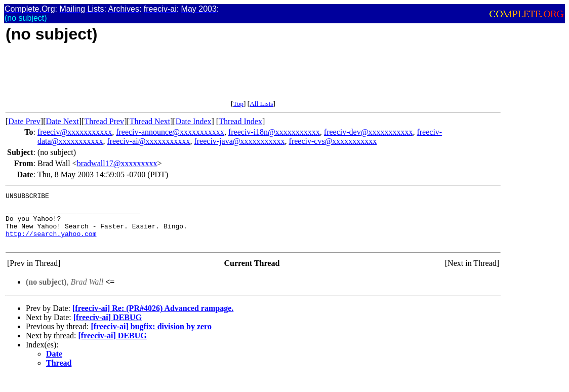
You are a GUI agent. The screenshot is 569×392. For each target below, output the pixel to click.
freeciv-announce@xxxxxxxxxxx (170, 132)
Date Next (63, 121)
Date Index (194, 121)
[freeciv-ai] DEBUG (108, 328)
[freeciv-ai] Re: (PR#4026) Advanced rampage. (153, 319)
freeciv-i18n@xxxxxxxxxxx (274, 132)
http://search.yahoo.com (51, 243)
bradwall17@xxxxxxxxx (117, 163)
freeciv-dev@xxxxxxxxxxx (369, 132)
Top (238, 104)
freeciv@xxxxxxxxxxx (75, 132)
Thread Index (240, 121)
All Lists (261, 104)
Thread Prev (104, 121)
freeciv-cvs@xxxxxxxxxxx (333, 141)
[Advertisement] (190, 77)
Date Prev (24, 121)
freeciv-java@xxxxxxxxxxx (239, 141)
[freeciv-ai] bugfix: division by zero (151, 337)
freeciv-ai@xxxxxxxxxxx (148, 141)
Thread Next (150, 121)
